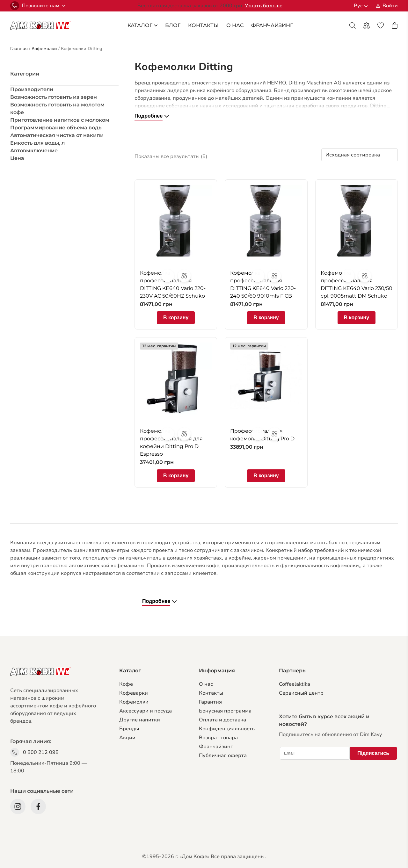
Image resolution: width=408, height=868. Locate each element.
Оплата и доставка (222, 720)
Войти (390, 6)
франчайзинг (272, 25)
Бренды (129, 729)
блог (173, 25)
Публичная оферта (223, 756)
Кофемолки (134, 702)
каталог (142, 25)
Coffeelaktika (295, 684)
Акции (127, 738)
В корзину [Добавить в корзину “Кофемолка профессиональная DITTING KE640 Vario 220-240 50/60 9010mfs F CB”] (266, 318)
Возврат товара (218, 738)
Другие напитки (140, 720)
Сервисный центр (301, 693)
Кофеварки (134, 693)
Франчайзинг (216, 747)
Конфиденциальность (227, 729)
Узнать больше (264, 6)
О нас (206, 684)
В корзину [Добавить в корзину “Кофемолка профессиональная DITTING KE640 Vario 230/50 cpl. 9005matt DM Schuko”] (357, 318)
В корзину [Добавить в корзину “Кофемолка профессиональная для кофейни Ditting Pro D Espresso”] (176, 476)
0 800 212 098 (41, 752)
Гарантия (210, 702)
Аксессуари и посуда (146, 711)
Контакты (203, 25)
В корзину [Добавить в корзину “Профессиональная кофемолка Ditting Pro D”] (266, 476)
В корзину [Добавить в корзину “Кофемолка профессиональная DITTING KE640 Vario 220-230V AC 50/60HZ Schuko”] (176, 318)
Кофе (126, 684)
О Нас (235, 25)
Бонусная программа (225, 711)
